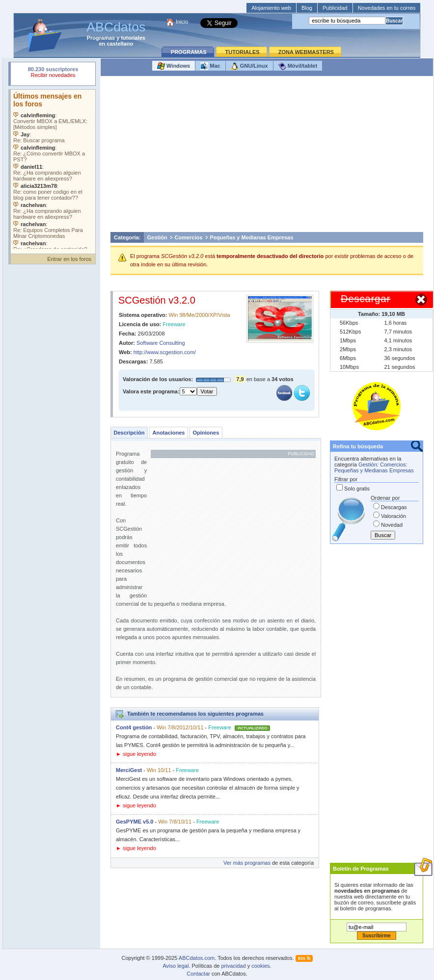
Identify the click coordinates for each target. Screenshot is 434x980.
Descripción (129, 433)
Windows (174, 66)
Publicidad (335, 8)
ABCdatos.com (197, 958)
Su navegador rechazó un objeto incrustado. (53, 73)
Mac (210, 66)
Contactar (198, 974)
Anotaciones (168, 433)
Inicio (182, 22)
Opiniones (206, 433)
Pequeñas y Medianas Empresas (251, 237)
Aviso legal (176, 966)
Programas (101, 38)
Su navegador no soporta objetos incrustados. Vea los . (53, 169)
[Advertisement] (267, 156)
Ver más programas (247, 863)
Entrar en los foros (69, 259)
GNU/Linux (249, 66)
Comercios (188, 237)
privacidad (233, 966)
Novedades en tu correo (387, 8)
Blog (307, 8)
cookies (260, 966)
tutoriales (133, 38)
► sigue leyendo (136, 754)
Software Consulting (161, 343)
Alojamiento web (271, 8)
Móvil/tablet (298, 66)
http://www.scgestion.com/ (165, 352)
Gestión (157, 237)
